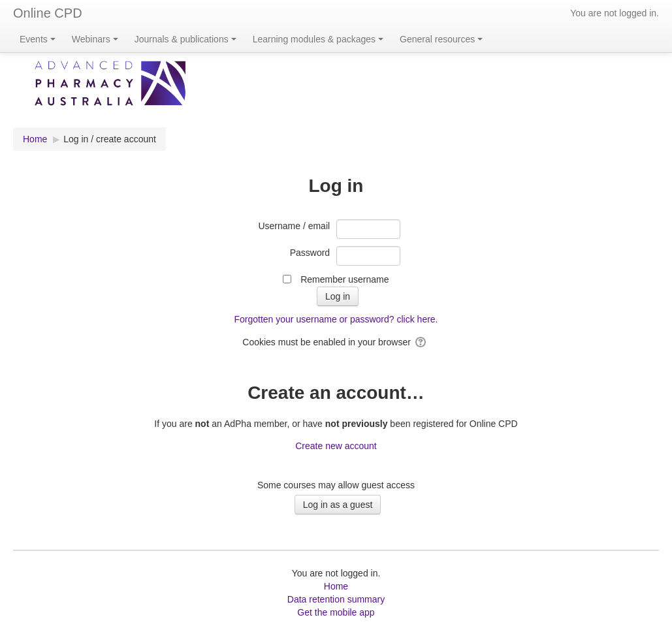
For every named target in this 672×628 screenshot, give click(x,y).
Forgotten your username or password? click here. (336, 319)
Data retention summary (336, 599)
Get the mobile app (336, 612)
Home (336, 586)
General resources (441, 39)
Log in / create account (110, 139)
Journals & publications (185, 39)
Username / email (294, 226)
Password (310, 253)
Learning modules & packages (318, 39)
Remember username (344, 279)
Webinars (95, 39)
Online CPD (48, 13)
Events (38, 39)
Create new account (336, 446)
